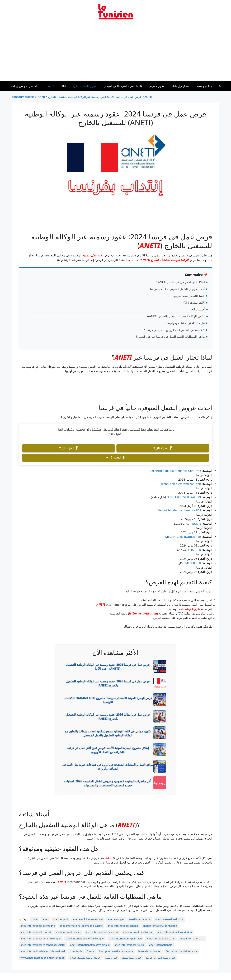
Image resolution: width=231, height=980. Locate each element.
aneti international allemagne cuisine (81, 926)
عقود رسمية (111, 958)
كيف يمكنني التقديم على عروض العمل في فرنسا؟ (174, 330)
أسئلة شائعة (197, 309)
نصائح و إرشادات (180, 86)
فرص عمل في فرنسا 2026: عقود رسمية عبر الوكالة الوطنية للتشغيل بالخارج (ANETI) (108, 683)
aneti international (140, 919)
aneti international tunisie (129, 945)
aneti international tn (192, 938)
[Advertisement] (116, 52)
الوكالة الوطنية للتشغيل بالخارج (85, 958)
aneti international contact (36, 932)
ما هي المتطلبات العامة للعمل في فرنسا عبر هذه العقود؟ (170, 337)
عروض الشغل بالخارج (85, 86)
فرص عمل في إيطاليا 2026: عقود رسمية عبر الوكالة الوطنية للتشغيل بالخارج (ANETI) (108, 717)
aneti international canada (123, 926)
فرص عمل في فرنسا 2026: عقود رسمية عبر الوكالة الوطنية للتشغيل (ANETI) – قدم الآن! (108, 667)
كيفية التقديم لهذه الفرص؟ (189, 296)
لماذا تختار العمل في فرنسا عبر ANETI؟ (181, 282)
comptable (194, 523)
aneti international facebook (102, 932)
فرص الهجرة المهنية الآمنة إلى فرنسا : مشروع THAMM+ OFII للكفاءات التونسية (108, 700)
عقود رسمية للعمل (132, 958)
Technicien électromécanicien (181, 484)
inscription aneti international (116, 951)
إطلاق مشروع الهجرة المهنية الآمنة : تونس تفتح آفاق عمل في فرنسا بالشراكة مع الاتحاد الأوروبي (108, 750)
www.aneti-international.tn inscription (43, 958)
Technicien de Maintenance (182, 951)
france (91, 951)
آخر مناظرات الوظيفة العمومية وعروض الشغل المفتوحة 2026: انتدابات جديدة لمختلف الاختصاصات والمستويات (108, 783)
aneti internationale (161, 945)
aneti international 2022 (169, 919)
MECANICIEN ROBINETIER (183, 537)
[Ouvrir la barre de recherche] (221, 86)
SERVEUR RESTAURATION (184, 497)
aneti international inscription (175, 932)
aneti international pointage (125, 938)
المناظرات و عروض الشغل (27, 86)
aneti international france (138, 932)
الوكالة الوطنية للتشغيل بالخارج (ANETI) (164, 260)
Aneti (51, 86)
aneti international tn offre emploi (90, 945)
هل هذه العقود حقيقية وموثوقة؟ (185, 323)
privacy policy (204, 86)
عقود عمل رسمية (93, 255)
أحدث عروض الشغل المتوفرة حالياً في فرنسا (178, 289)
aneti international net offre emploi (41, 938)
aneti (45, 919)
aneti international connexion (160, 926)
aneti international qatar (161, 938)
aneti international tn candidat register (43, 945)
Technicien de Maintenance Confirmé (176, 471)
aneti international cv (68, 932)
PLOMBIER (194, 550)
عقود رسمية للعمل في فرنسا (161, 958)
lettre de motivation (143, 613)
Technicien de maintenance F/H (179, 510)
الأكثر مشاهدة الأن (194, 303)
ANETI (150, 245)
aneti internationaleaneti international (43, 951)
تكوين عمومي (156, 86)
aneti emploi (60, 919)
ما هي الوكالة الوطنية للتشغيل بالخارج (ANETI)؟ (176, 316)
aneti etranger (116, 919)
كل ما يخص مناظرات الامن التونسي (123, 86)
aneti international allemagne (38, 926)
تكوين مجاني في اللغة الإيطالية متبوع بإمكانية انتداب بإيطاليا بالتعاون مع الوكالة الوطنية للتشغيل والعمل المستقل (108, 733)
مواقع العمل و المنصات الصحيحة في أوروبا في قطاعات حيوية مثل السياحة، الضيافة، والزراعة (108, 767)
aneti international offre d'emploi (85, 938)
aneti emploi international (88, 919)
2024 (35, 919)
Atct (64, 86)
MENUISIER (193, 563)
